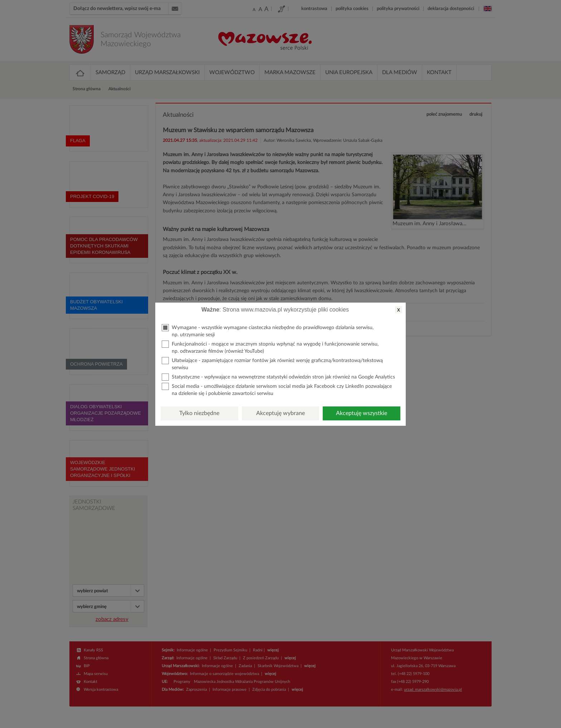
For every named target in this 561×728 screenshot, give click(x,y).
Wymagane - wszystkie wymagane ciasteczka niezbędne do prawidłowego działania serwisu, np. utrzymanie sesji (268, 331)
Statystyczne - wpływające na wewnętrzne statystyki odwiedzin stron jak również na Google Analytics (278, 377)
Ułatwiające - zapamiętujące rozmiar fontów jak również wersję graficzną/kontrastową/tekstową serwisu (272, 364)
